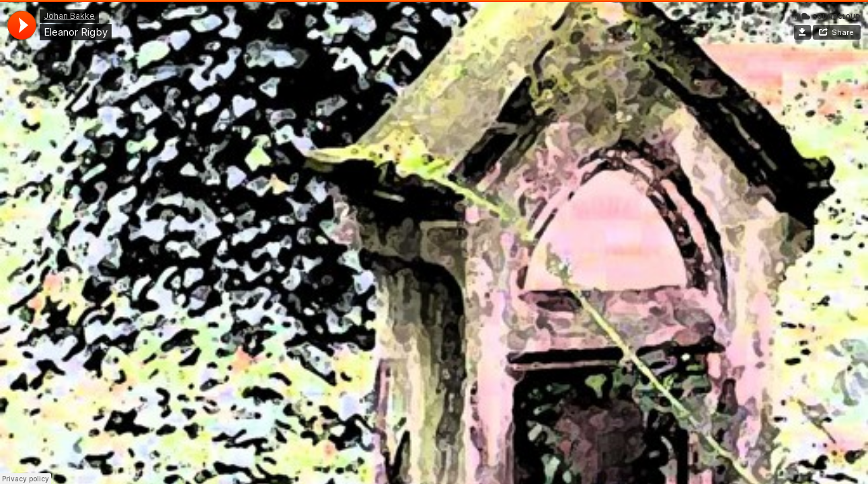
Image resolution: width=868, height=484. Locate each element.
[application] (22, 25)
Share (843, 32)
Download (802, 32)
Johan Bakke (69, 16)
